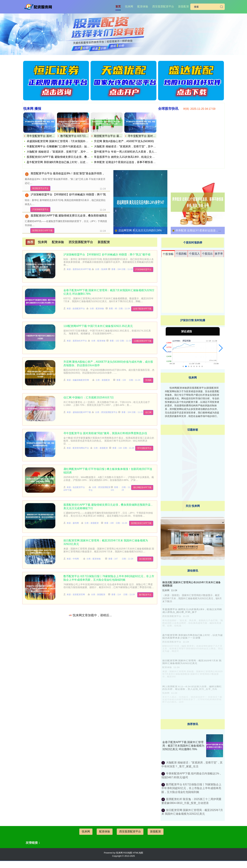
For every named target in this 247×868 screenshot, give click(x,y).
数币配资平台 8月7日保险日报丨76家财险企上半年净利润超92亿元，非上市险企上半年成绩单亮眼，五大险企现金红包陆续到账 (191, 788)
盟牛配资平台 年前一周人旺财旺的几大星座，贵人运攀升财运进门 (133, 152)
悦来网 (129, 6)
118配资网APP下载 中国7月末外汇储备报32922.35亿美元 (98, 326)
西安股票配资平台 (163, 6)
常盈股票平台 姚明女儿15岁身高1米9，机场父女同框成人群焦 (131, 157)
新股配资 (184, 6)
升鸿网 (148, 380)
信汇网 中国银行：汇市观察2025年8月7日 (89, 397)
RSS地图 (128, 853)
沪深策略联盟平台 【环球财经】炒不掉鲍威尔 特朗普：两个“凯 (68, 194)
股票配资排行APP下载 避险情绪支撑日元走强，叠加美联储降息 (65, 157)
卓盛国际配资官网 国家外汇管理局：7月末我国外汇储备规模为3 (65, 141)
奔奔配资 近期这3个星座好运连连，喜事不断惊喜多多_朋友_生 (132, 162)
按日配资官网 (145, 559)
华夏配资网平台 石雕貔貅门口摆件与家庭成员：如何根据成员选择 (66, 146)
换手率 (219, 254)
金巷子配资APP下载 (142, 309)
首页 (118, 6)
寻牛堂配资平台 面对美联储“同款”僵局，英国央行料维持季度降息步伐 (105, 433)
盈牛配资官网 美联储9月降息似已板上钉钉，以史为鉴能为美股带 (66, 162)
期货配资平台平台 (40, 188)
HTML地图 (138, 853)
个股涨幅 (168, 254)
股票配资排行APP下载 (42, 230)
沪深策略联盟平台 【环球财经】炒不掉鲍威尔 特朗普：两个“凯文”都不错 (107, 255)
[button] (165, 348)
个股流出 (207, 254)
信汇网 (148, 412)
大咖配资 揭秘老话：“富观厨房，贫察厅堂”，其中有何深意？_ (64, 152)
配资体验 (143, 6)
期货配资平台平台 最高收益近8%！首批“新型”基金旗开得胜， (68, 173)
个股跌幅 (181, 254)
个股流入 (194, 254)
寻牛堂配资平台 (144, 448)
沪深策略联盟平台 (40, 209)
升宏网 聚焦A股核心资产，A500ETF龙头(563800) (124, 141)
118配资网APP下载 (143, 341)
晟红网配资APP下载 (142, 487)
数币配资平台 (145, 595)
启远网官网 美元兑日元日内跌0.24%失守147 (145, 230)
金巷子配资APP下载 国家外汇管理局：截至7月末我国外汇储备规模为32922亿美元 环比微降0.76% (183, 746)
